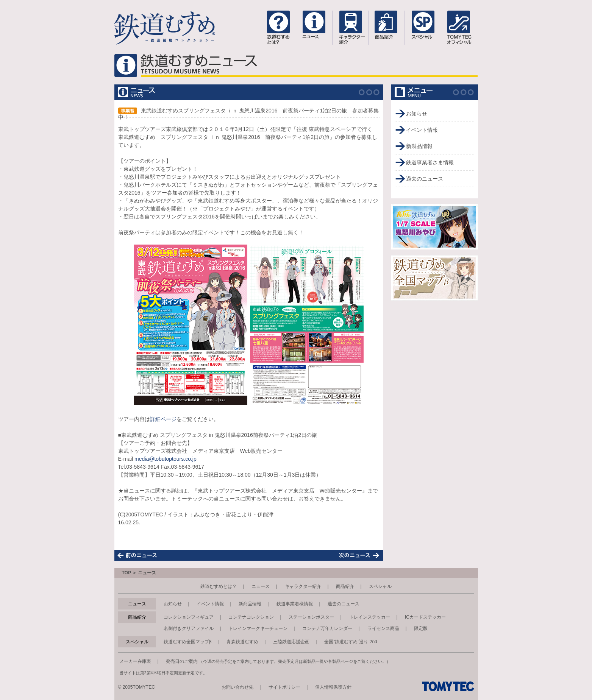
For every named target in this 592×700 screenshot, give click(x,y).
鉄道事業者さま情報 (430, 162)
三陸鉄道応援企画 (291, 642)
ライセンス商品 (383, 628)
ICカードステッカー (425, 617)
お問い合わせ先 (237, 687)
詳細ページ (163, 419)
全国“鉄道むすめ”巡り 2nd (351, 642)
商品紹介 (345, 586)
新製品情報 (419, 146)
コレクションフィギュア (189, 617)
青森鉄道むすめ (242, 642)
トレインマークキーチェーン (258, 628)
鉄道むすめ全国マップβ (188, 642)
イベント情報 (422, 130)
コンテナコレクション (251, 617)
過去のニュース (425, 179)
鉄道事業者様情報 (295, 604)
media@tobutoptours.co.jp (166, 459)
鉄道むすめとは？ (219, 586)
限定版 (421, 628)
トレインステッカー (370, 617)
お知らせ (417, 114)
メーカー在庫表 (135, 661)
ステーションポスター (311, 617)
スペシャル (380, 586)
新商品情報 (250, 604)
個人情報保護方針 (333, 687)
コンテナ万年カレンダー (327, 628)
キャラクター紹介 (303, 586)
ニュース (261, 586)
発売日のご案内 (182, 661)
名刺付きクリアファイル (189, 628)
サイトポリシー (284, 687)
